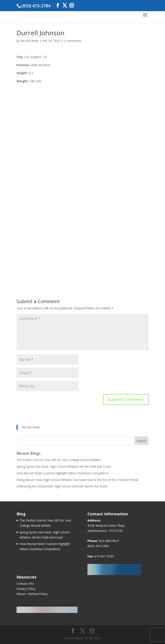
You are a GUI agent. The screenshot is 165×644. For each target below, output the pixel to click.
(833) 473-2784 (98, 546)
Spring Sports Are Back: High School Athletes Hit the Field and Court (64, 466)
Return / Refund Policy (32, 594)
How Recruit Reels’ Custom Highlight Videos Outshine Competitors (63, 473)
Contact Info (25, 584)
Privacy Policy (26, 589)
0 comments (72, 41)
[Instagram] (72, 5)
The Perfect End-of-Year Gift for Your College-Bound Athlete (59, 460)
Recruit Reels (30, 41)
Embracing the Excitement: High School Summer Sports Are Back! (62, 486)
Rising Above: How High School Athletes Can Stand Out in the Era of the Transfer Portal (77, 480)
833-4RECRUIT (109, 541)
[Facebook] (58, 5)
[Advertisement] (82, 249)
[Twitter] (65, 5)
